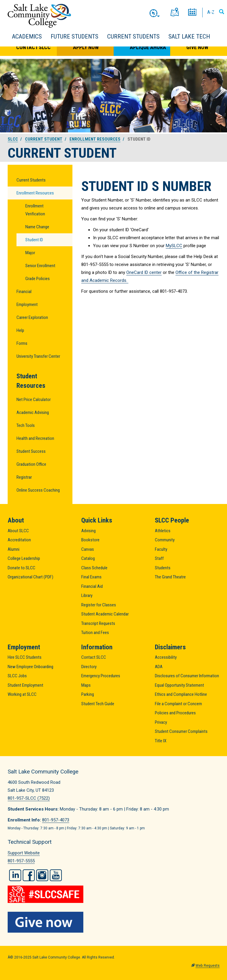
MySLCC (174, 246)
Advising (88, 531)
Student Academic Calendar (105, 614)
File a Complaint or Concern (178, 704)
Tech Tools (26, 425)
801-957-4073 (56, 820)
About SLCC (18, 531)
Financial (24, 292)
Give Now (197, 47)
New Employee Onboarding (30, 667)
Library (87, 595)
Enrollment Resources (95, 139)
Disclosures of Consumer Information (187, 676)
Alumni (14, 549)
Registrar (24, 477)
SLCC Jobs (17, 676)
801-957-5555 (21, 861)
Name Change (37, 227)
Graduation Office (31, 464)
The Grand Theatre (170, 577)
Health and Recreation (35, 438)
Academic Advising (33, 412)
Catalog (88, 558)
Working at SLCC (22, 694)
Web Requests (208, 966)
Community (165, 540)
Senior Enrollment (40, 266)
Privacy (161, 722)
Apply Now (86, 47)
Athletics (163, 531)
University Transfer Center (38, 356)
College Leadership (24, 558)
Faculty (161, 549)
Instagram (42, 875)
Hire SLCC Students (25, 657)
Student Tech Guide (98, 704)
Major (30, 253)
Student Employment (25, 685)
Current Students (133, 36)
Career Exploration (32, 317)
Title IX (161, 741)
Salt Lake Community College (39, 16)
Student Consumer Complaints (181, 731)
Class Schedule (94, 568)
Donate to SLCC (21, 568)
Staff (159, 558)
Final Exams (91, 577)
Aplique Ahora (148, 47)
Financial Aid (92, 586)
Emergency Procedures (101, 676)
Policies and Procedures (175, 713)
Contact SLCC (33, 47)
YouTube (56, 875)
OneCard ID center (144, 272)
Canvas (88, 549)
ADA (159, 667)
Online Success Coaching (38, 490)
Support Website (24, 853)
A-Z (211, 12)
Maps (86, 685)
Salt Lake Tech (189, 36)
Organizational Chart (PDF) (30, 577)
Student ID (34, 240)
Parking (88, 694)
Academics (27, 36)
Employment (27, 305)
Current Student (44, 139)
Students (163, 568)
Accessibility (166, 657)
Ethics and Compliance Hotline (181, 694)
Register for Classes (99, 605)
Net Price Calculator (34, 400)
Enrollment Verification (35, 210)
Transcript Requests (98, 623)
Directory (89, 667)
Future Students (74, 36)
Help (20, 330)
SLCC (13, 139)
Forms (22, 343)
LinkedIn (15, 875)
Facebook (29, 875)
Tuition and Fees (95, 633)
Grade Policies (38, 279)
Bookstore (90, 540)
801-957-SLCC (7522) (29, 798)
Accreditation (19, 540)
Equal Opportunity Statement (179, 685)
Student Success (31, 451)
